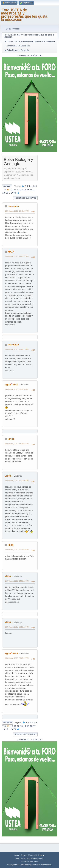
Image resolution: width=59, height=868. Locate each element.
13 (21, 190)
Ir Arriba (7, 722)
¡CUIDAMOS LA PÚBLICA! (30, 55)
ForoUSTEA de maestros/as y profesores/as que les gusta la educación (24, 15)
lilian (11, 545)
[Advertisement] (47, 204)
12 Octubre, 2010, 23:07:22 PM (17, 256)
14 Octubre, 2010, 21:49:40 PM (17, 550)
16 (31, 190)
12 (18, 190)
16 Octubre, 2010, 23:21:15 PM (17, 627)
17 (34, 190)
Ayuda (17, 855)
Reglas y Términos (28, 855)
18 (4, 193)
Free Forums (34, 862)
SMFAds (24, 862)
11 (15, 190)
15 (28, 190)
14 (25, 190)
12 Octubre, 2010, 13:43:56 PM (17, 211)
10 (12, 190)
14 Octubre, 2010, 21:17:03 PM (17, 481)
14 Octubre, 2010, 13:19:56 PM (17, 444)
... (10, 193)
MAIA (11, 252)
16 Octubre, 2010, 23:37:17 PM (17, 658)
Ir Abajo (7, 186)
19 (7, 193)
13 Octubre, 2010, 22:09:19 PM (17, 349)
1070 (14, 193)
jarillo (11, 439)
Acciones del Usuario (25, 198)
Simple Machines (37, 858)
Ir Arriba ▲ (41, 855)
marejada (13, 206)
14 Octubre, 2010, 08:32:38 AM (17, 389)
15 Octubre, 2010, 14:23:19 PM (17, 581)
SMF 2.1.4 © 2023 (22, 858)
